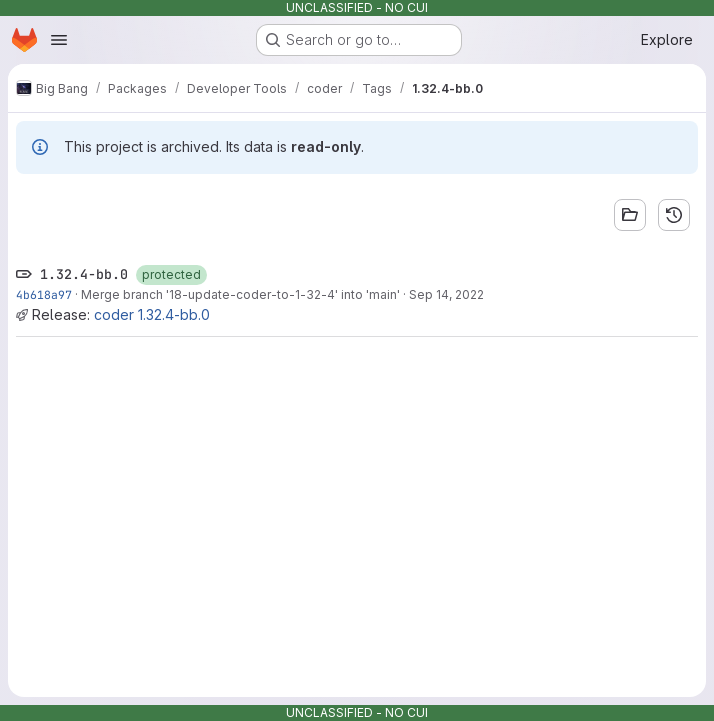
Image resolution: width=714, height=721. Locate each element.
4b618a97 (44, 294)
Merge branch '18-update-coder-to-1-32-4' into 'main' (240, 294)
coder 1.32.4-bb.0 (152, 314)
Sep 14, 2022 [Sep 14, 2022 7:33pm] (446, 294)
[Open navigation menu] (59, 40)
